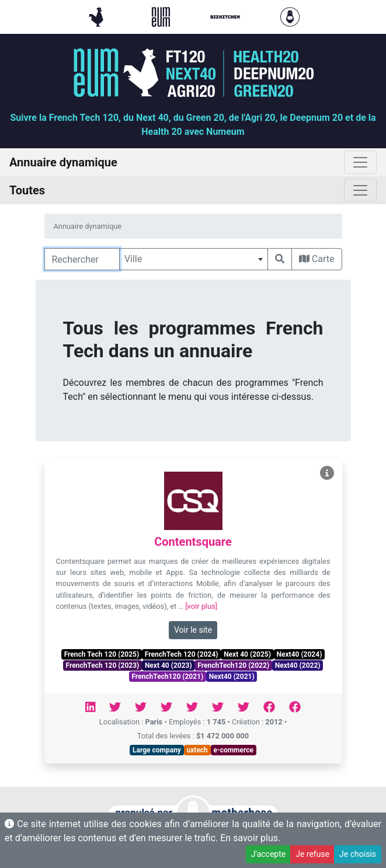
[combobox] (194, 259)
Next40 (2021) (232, 677)
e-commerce (233, 750)
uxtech (197, 750)
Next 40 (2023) (168, 665)
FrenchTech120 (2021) (167, 677)
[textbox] (194, 259)
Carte (317, 259)
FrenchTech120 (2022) (233, 665)
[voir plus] (201, 606)
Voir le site (193, 630)
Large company (157, 750)
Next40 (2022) (298, 665)
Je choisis (358, 854)
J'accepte (268, 854)
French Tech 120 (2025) (102, 654)
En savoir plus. (250, 838)
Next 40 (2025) (247, 654)
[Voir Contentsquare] (327, 473)
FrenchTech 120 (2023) (102, 665)
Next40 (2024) (300, 654)
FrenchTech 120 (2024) (182, 654)
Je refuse (312, 854)
